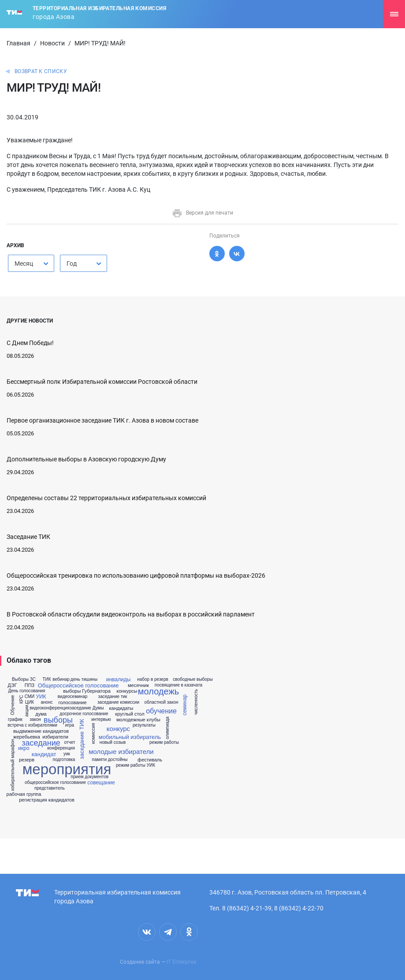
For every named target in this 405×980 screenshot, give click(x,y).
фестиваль (150, 760)
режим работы (164, 742)
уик (67, 754)
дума (41, 714)
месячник (138, 685)
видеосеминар (73, 697)
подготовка (64, 760)
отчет (70, 742)
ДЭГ (12, 685)
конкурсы (127, 691)
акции (27, 711)
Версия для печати (202, 213)
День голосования (26, 691)
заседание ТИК (82, 739)
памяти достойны (110, 760)
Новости (52, 43)
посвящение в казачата (178, 685)
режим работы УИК (136, 765)
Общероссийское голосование (78, 685)
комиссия (93, 734)
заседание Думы (87, 708)
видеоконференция (50, 708)
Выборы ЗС (24, 679)
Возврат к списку (41, 71)
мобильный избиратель (130, 737)
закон (35, 720)
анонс (46, 702)
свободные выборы (193, 679)
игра (70, 725)
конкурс (118, 729)
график (15, 720)
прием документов (90, 777)
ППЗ (30, 685)
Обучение (13, 705)
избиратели (55, 737)
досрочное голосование (84, 714)
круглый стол (130, 714)
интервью (101, 720)
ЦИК (30, 702)
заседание (41, 743)
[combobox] (31, 263)
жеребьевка (27, 737)
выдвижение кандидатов (41, 731)
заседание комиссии (118, 702)
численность (196, 702)
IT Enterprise (181, 962)
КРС (21, 699)
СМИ (30, 697)
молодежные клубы (138, 720)
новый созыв (113, 742)
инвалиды (119, 679)
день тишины (84, 679)
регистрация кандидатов (47, 800)
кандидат (44, 754)
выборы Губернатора (87, 691)
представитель (50, 788)
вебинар (61, 679)
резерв (27, 760)
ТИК (46, 679)
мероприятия (67, 769)
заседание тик (113, 697)
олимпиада (167, 728)
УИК (41, 697)
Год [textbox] (72, 264)
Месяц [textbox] (24, 264)
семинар (185, 705)
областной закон (162, 702)
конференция (61, 748)
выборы (58, 720)
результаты (144, 725)
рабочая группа (24, 794)
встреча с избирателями (32, 725)
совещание (101, 783)
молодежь (158, 691)
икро (24, 748)
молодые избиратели (121, 752)
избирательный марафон (13, 765)
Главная (19, 43)
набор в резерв (153, 679)
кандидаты (121, 708)
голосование (72, 703)
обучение (161, 711)
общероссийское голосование (55, 783)
